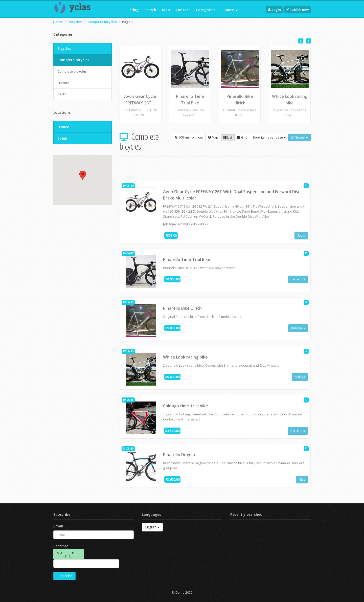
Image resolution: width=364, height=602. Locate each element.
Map (166, 10)
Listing (133, 10)
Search (150, 10)
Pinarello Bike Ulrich (182, 308)
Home (58, 22)
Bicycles (75, 22)
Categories (207, 10)
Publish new (297, 10)
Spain (301, 236)
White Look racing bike (185, 357)
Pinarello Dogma (179, 455)
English (152, 527)
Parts (62, 94)
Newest (300, 137)
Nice (302, 480)
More (231, 10)
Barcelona (298, 279)
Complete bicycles (102, 22)
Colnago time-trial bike (186, 406)
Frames (63, 83)
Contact (183, 10)
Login (274, 10)
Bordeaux (298, 328)
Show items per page (269, 137)
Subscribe (64, 576)
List (228, 137)
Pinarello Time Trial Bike (187, 259)
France (63, 127)
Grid (242, 137)
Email (58, 526)
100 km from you (189, 137)
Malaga (300, 377)
